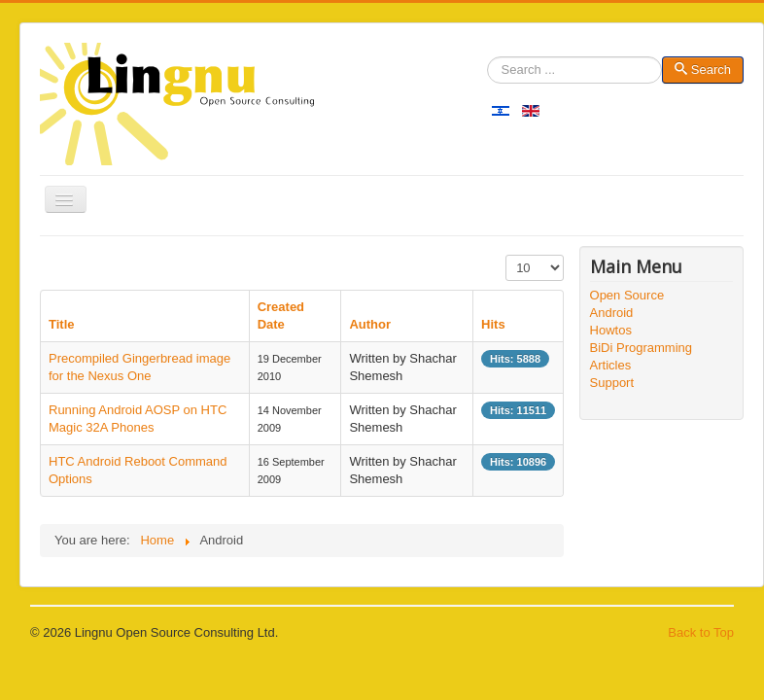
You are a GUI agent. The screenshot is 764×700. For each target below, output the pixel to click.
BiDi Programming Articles (641, 356)
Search (487, 70)
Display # (506, 255)
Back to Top (701, 632)
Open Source (627, 295)
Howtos (611, 330)
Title (62, 324)
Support (612, 383)
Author (370, 324)
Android (612, 313)
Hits (493, 324)
